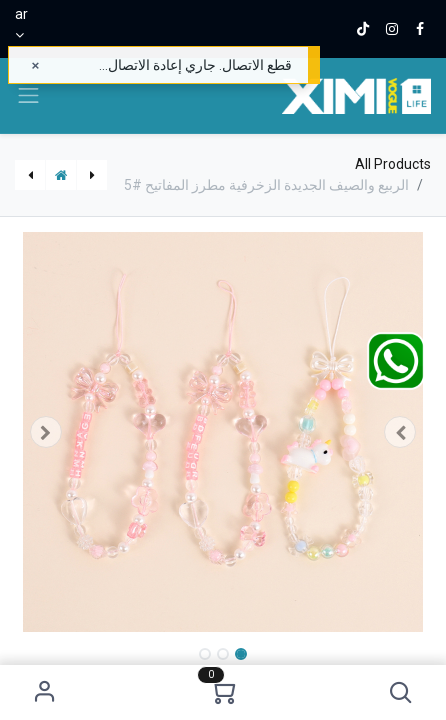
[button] (401, 692)
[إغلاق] (35, 65)
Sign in (44, 692)
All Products (393, 164)
